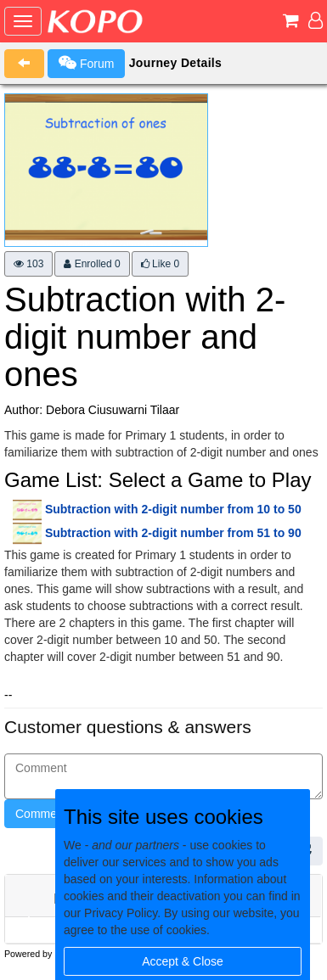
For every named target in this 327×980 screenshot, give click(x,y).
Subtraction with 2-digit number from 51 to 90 (173, 533)
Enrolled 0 (92, 264)
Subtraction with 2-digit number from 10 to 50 (173, 509)
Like (160, 264)
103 (28, 264)
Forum (86, 63)
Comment (41, 814)
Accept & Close (183, 961)
